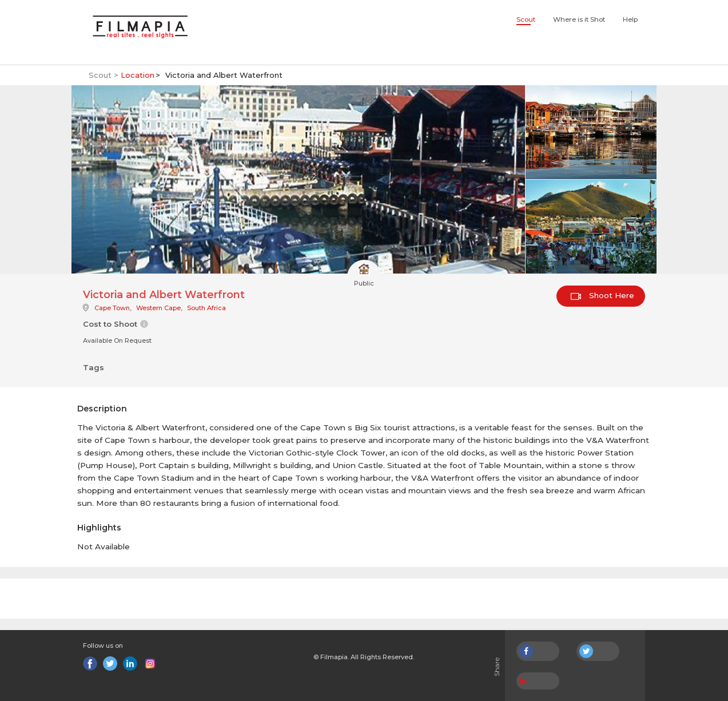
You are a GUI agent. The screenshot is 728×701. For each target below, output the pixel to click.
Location (138, 75)
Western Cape (158, 308)
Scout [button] (526, 19)
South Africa (206, 308)
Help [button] (630, 19)
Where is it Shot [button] (579, 19)
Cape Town (112, 308)
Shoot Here (602, 295)
